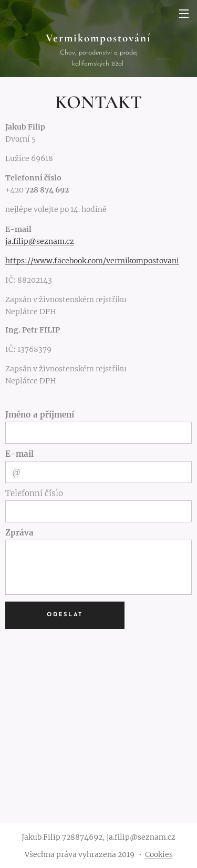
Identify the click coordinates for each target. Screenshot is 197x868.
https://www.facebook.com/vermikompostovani (92, 261)
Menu (184, 14)
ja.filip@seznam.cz (40, 241)
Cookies (159, 854)
